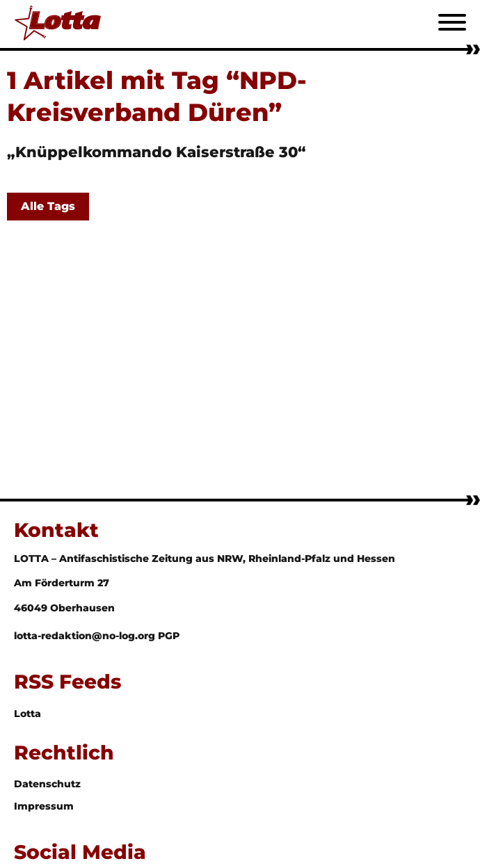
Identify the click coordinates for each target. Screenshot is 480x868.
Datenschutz (47, 784)
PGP (169, 636)
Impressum (44, 806)
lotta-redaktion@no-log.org (86, 636)
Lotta (27, 714)
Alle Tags (48, 206)
